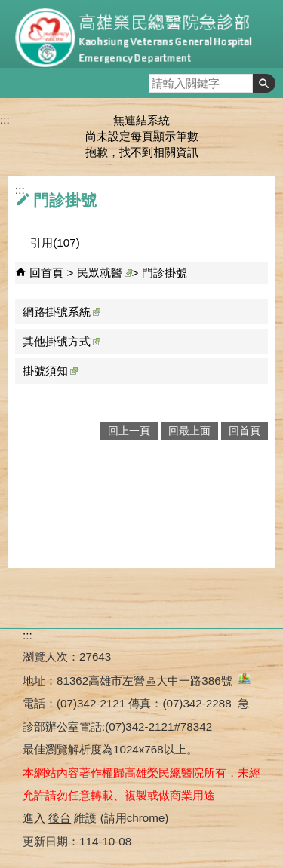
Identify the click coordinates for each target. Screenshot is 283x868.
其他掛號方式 (62, 341)
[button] (264, 83)
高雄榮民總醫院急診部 (142, 34)
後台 (60, 818)
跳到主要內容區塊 (8, 8)
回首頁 (46, 273)
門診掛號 (165, 273)
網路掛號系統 (62, 312)
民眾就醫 (105, 273)
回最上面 (189, 431)
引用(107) (55, 242)
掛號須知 (50, 371)
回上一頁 (129, 431)
